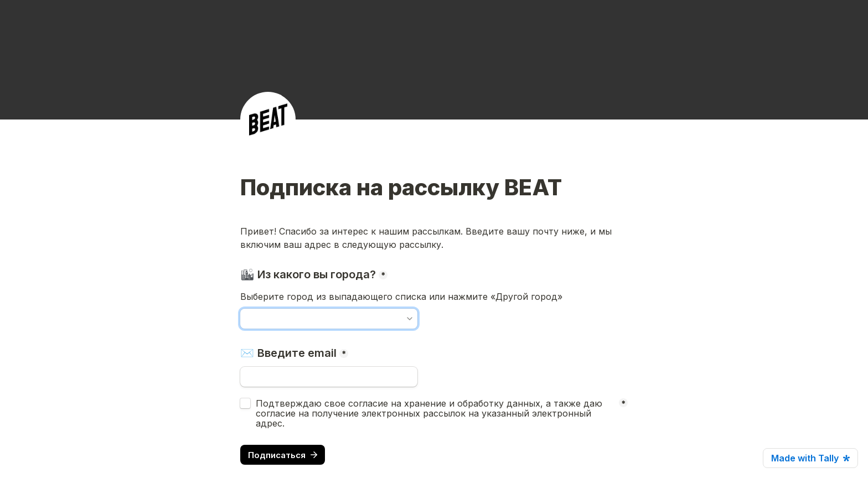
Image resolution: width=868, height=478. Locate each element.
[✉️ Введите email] (329, 377)
